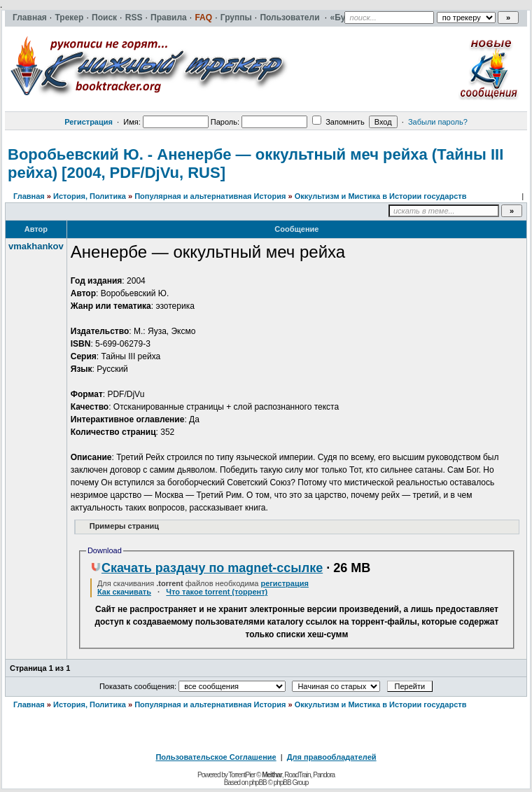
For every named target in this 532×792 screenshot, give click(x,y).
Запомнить (338, 122)
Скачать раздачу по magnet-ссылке (206, 568)
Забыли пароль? (438, 122)
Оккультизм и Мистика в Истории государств (381, 196)
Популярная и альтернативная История (210, 196)
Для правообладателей (332, 757)
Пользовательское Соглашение (216, 757)
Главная (29, 196)
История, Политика (90, 196)
